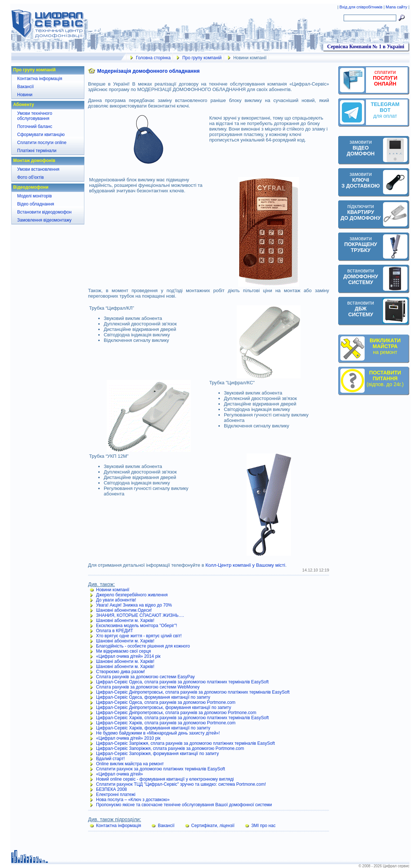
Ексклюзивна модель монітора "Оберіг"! (137, 626)
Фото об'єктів (30, 177)
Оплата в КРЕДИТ (114, 631)
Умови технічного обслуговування (35, 116)
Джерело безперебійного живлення (132, 595)
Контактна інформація (40, 79)
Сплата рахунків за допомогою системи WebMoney (148, 687)
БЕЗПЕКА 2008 (112, 789)
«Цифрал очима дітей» (120, 774)
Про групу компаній (202, 58)
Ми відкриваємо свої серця (123, 651)
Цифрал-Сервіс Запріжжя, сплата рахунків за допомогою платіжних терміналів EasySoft (186, 743)
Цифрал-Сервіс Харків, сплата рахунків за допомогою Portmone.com (166, 723)
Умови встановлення (38, 169)
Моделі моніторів (35, 196)
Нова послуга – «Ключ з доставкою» (133, 800)
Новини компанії (113, 590)
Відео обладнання (36, 204)
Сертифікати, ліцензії (213, 826)
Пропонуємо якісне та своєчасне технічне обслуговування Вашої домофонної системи (184, 805)
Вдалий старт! (110, 759)
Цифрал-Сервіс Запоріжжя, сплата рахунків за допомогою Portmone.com (170, 748)
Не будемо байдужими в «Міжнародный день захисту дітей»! (158, 733)
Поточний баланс (35, 127)
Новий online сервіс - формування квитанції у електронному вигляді (165, 779)
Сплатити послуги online (42, 143)
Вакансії (26, 87)
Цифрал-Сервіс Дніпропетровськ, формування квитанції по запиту (164, 707)
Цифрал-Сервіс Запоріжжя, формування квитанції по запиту (157, 754)
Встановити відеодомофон (44, 212)
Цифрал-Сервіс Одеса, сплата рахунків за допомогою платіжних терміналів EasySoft (182, 682)
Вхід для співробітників (362, 7)
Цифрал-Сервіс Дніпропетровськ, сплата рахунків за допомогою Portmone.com (176, 713)
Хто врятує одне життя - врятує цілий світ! (139, 636)
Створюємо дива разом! (121, 672)
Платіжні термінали (37, 151)
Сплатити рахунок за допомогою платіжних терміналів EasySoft (161, 769)
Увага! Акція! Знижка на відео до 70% (134, 605)
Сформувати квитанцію (41, 135)
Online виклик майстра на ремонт (130, 764)
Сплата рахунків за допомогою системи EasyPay (145, 677)
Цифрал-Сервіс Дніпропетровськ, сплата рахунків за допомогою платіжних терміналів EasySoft (193, 692)
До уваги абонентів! (116, 600)
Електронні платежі (116, 795)
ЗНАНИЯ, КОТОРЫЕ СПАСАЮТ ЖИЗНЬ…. (140, 615)
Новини (25, 95)
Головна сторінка (153, 58)
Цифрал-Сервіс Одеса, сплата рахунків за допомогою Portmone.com (166, 702)
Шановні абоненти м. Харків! (125, 620)
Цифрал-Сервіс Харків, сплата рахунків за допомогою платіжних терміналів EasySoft (182, 718)
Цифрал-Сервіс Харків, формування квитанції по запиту (153, 728)
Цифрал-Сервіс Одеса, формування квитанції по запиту (153, 697)
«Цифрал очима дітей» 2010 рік (128, 738)
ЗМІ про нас (263, 826)
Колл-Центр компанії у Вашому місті (245, 565)
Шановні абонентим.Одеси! (124, 610)
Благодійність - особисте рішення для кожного (143, 646)
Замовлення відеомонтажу (44, 220)
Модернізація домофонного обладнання (148, 71)
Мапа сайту (396, 7)
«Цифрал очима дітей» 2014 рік (128, 656)
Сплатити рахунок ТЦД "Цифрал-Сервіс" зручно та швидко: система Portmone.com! (181, 784)
